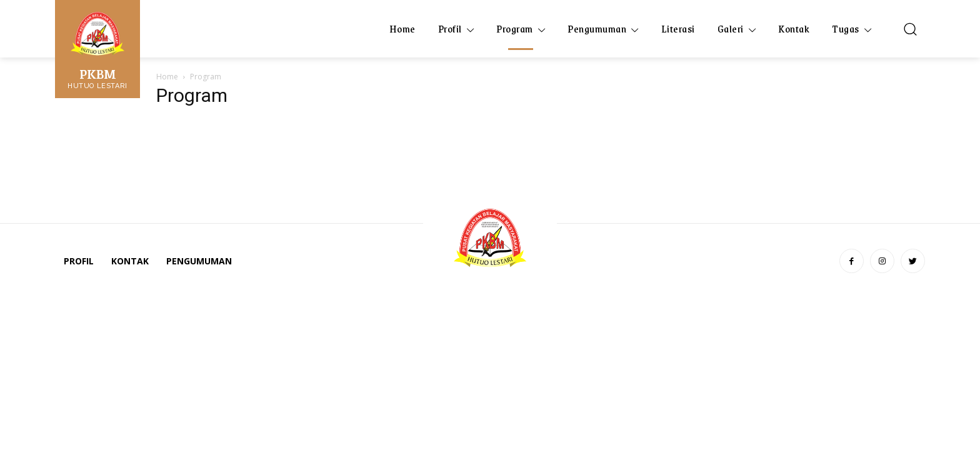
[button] (910, 29)
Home (167, 77)
